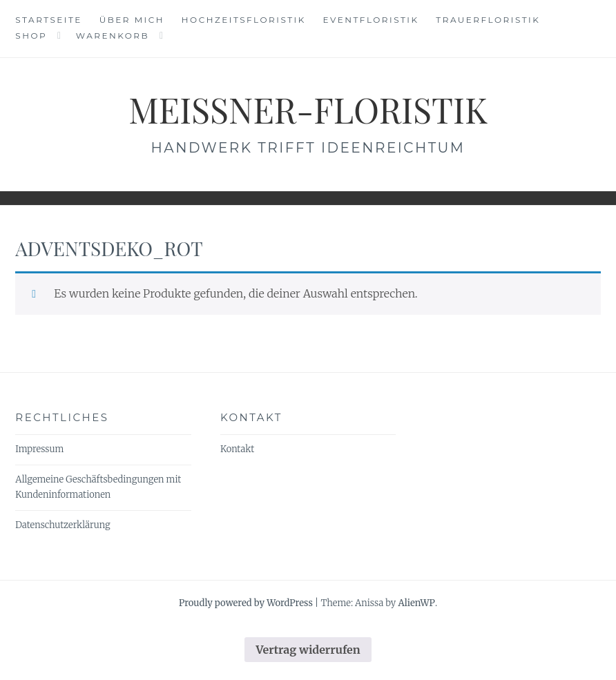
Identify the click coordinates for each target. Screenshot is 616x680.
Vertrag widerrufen (308, 650)
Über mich (132, 20)
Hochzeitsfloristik (244, 20)
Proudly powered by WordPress (246, 603)
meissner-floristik (308, 109)
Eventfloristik (371, 20)
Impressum (39, 449)
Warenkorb (113, 36)
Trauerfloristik (488, 20)
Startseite (49, 20)
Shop (31, 36)
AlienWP (416, 603)
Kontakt (237, 449)
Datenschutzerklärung (62, 525)
